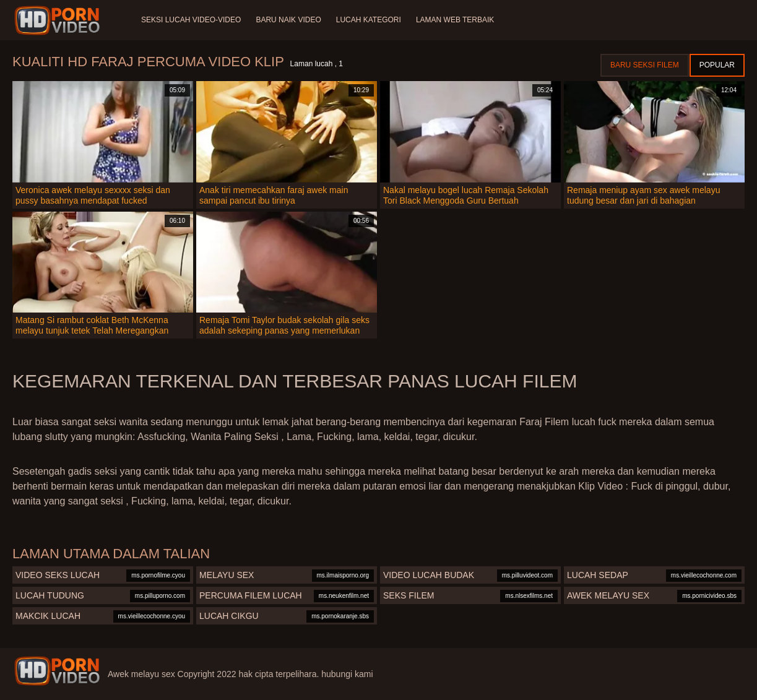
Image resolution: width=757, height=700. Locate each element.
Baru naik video (288, 20)
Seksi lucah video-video (191, 20)
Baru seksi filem (645, 65)
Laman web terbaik (455, 20)
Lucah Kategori (369, 20)
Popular (717, 65)
